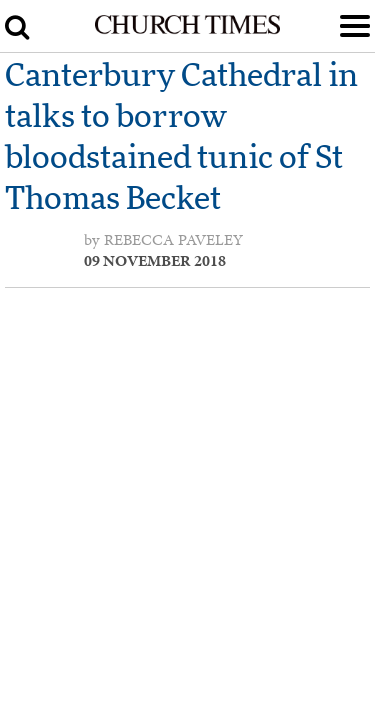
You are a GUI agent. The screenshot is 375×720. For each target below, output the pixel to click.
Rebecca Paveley (173, 240)
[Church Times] (187, 30)
